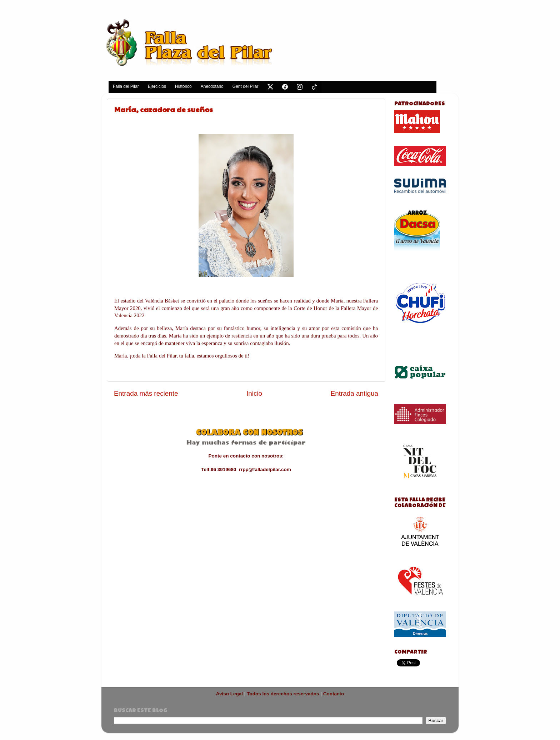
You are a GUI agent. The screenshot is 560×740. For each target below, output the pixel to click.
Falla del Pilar (126, 86)
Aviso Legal (229, 694)
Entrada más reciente (146, 393)
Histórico (183, 86)
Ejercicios (157, 86)
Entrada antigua (354, 393)
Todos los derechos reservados (283, 694)
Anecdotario (212, 86)
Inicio (254, 393)
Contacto (334, 694)
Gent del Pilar (246, 86)
